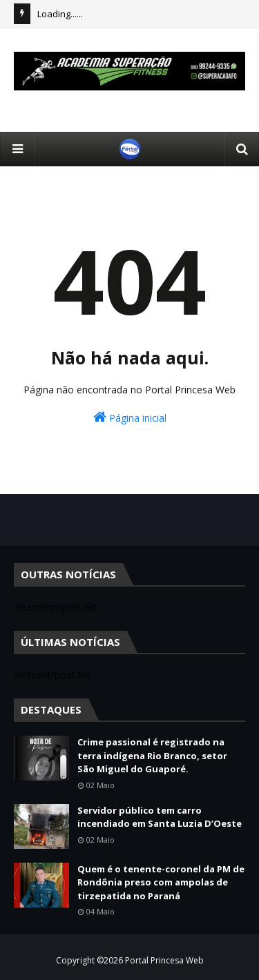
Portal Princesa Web (164, 960)
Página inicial (130, 417)
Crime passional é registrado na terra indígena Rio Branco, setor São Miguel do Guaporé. (152, 755)
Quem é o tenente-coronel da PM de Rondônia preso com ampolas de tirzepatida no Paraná (161, 882)
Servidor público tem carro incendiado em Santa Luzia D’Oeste (160, 817)
